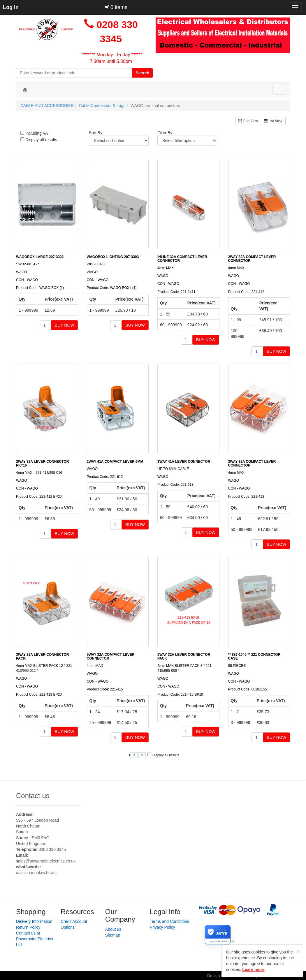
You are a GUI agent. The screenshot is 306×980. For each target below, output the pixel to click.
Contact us (33, 796)
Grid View (248, 121)
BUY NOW (65, 325)
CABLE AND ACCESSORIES (47, 106)
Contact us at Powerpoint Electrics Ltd (35, 939)
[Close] (298, 951)
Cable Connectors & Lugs (102, 106)
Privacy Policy (162, 927)
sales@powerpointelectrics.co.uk (46, 861)
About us (113, 929)
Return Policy (28, 927)
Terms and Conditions (169, 921)
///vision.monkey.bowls (36, 873)
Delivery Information (34, 921)
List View (273, 121)
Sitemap (113, 935)
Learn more (253, 970)
